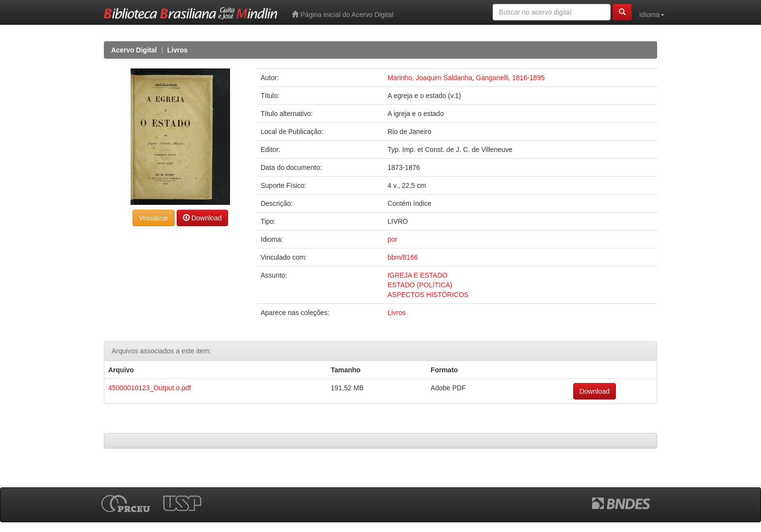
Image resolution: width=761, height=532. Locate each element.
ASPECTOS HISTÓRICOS (428, 295)
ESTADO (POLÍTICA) (420, 285)
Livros (178, 50)
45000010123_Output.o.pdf (150, 388)
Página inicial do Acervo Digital (342, 14)
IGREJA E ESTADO (417, 275)
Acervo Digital (134, 50)
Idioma (652, 15)
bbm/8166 (402, 257)
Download (202, 218)
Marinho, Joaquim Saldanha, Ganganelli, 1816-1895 (466, 78)
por (392, 239)
